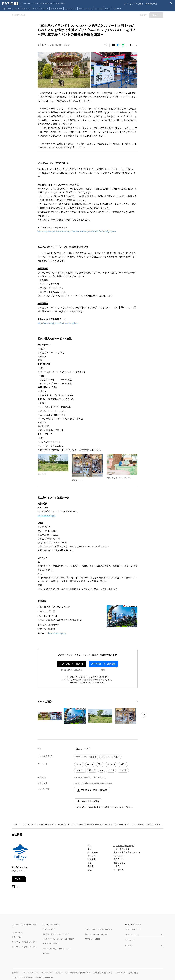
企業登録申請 (151, 4)
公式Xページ (130, 940)
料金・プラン (17, 937)
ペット (90, 764)
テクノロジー (14, 8)
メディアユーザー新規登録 (103, 664)
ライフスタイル (86, 8)
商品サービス (82, 749)
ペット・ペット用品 (110, 757)
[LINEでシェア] (123, 45)
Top (4, 8)
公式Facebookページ (133, 929)
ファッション (71, 8)
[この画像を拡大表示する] (50, 716)
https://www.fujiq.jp (57, 633)
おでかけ (111, 764)
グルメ (108, 8)
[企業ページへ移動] (20, 853)
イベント (123, 770)
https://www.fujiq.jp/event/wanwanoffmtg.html (58, 323)
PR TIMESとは (17, 932)
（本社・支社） (99, 778)
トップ (16, 825)
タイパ (111, 770)
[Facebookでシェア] (118, 45)
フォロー (19, 879)
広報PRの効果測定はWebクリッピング (57, 949)
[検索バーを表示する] (171, 4)
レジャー (80, 770)
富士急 (92, 770)
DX (102, 770)
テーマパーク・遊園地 (86, 757)
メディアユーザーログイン (72, 664)
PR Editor (46, 954)
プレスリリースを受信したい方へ (24, 942)
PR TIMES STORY (49, 929)
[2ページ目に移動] (137, 702)
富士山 (79, 764)
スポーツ (117, 8)
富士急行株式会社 (46, 825)
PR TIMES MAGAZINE (51, 944)
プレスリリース (29, 825)
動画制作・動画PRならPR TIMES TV (56, 934)
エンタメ (44, 8)
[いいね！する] (106, 45)
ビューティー (57, 8)
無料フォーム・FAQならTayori (96, 934)
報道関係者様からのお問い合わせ (78, 973)
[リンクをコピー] (135, 45)
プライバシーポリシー (30, 973)
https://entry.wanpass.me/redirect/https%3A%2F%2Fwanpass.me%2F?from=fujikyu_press (77, 231)
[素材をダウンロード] (131, 45)
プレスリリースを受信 (133, 4)
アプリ (35, 8)
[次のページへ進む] (144, 715)
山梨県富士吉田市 (82, 778)
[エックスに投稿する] (113, 45)
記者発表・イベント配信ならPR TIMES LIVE (59, 939)
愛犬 (100, 764)
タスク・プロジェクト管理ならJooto (98, 929)
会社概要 (15, 973)
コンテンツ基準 (47, 973)
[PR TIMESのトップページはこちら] (33, 4)
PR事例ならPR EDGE (93, 939)
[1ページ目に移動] (136, 702)
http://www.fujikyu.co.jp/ (124, 846)
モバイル (26, 8)
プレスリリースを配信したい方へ (24, 947)
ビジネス (99, 8)
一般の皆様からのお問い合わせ (127, 973)
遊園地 (123, 764)
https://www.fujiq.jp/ (47, 515)
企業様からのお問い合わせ (103, 973)
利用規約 (59, 973)
